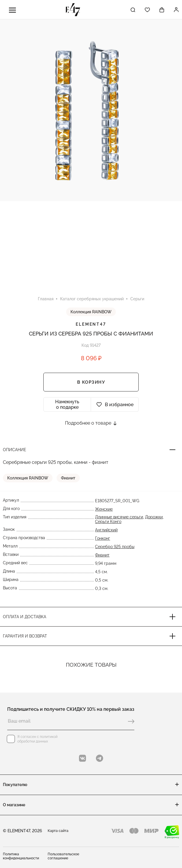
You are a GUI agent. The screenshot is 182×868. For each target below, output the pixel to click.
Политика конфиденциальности (21, 856)
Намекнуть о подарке (67, 404)
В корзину (91, 382)
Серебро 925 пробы (115, 547)
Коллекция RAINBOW (91, 312)
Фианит (68, 478)
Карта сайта (58, 831)
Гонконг (103, 538)
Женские (104, 509)
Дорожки (154, 517)
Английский (106, 530)
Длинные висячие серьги (119, 517)
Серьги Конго (108, 522)
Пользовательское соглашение (63, 856)
